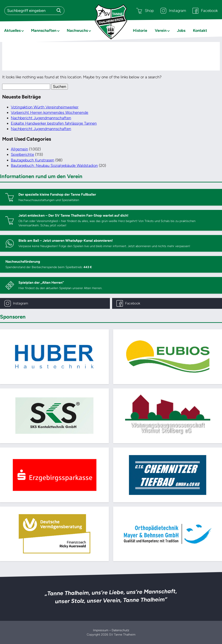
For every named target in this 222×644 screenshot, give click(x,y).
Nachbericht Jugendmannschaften (41, 118)
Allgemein (19, 149)
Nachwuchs (77, 31)
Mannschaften (44, 31)
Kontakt (200, 31)
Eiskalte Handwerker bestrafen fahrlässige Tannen (54, 123)
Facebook (205, 11)
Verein (161, 31)
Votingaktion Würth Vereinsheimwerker (45, 107)
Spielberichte (22, 155)
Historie (140, 31)
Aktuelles (12, 31)
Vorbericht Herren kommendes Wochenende (50, 113)
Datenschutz (120, 630)
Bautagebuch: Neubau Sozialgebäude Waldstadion (54, 166)
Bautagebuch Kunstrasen (33, 160)
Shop (145, 11)
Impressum (101, 630)
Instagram (173, 11)
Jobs (181, 31)
